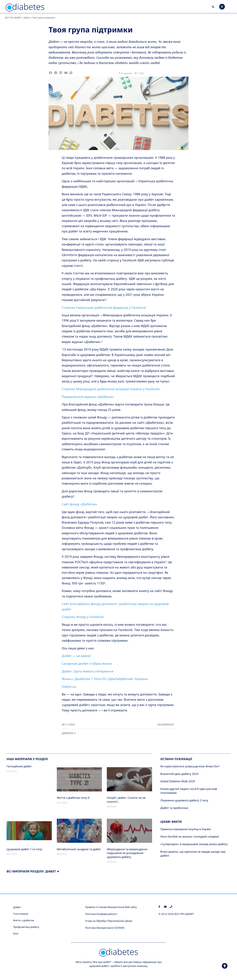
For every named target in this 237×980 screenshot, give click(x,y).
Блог (16, 933)
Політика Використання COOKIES (105, 928)
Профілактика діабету (26, 927)
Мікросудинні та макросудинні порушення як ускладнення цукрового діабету (127, 853)
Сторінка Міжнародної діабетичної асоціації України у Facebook (111, 389)
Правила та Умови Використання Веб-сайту (111, 907)
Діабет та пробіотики (174, 808)
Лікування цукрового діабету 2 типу (184, 800)
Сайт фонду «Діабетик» (79, 504)
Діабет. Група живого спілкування (88, 671)
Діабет (27, 18)
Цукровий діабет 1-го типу (24, 849)
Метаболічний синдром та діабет (79, 849)
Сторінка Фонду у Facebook (83, 617)
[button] (213, 7)
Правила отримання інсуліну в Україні (186, 829)
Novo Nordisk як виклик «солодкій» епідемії (190, 836)
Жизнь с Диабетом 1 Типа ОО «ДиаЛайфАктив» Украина (105, 679)
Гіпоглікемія (21, 914)
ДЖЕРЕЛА (69, 733)
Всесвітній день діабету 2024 (179, 774)
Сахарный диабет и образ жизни (87, 664)
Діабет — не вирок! (76, 656)
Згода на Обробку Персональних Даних (109, 921)
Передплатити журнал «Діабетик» (88, 397)
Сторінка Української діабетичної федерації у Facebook (104, 308)
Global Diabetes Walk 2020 (178, 781)
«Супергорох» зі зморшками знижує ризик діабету (194, 844)
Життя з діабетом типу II (73, 798)
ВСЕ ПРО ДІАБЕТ (13, 18)
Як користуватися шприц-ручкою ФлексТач (190, 766)
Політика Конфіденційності (101, 914)
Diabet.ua (69, 687)
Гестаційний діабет (19, 766)
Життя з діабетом (24, 920)
